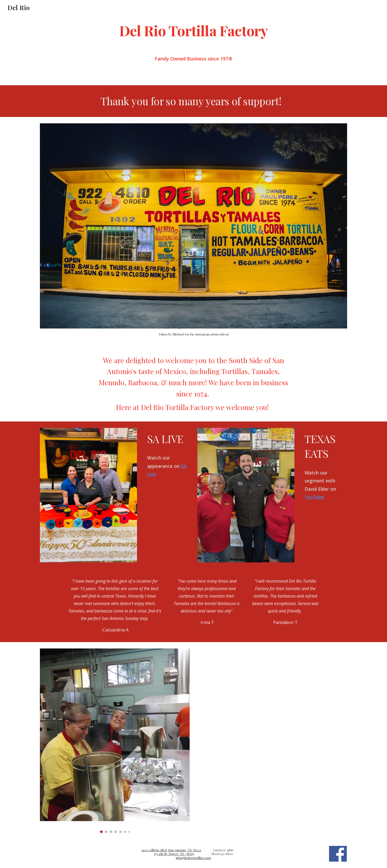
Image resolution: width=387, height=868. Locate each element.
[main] (194, 30)
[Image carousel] (115, 741)
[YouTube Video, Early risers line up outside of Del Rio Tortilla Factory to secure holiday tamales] (272, 687)
